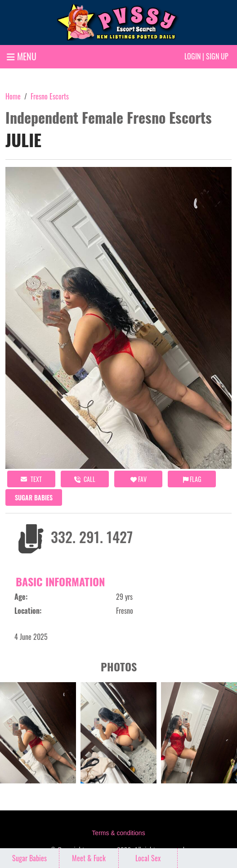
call (85, 479)
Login (192, 56)
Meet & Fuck (89, 858)
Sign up (217, 56)
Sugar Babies (34, 497)
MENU (22, 56)
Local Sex (148, 858)
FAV (139, 479)
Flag (192, 479)
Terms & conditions (118, 833)
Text (31, 479)
